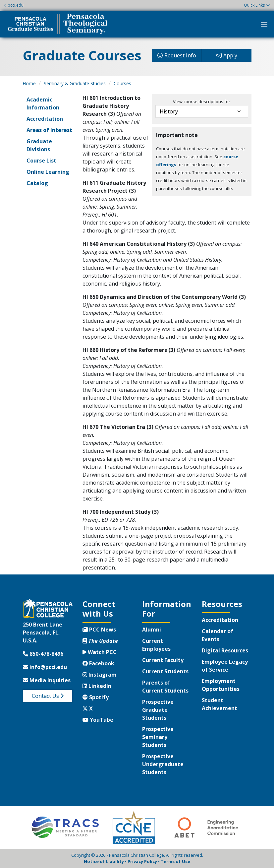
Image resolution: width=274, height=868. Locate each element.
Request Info (180, 55)
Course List (41, 161)
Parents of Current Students (165, 687)
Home (29, 83)
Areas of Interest (49, 130)
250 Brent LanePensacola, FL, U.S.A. (43, 633)
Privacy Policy (142, 861)
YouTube (98, 720)
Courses (122, 83)
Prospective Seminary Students (158, 737)
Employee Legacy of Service (225, 666)
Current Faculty (163, 660)
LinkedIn (97, 686)
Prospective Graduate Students (158, 710)
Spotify (96, 697)
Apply (230, 55)
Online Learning (48, 172)
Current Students (165, 671)
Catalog (37, 183)
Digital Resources (225, 650)
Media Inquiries (47, 680)
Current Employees (156, 645)
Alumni (152, 630)
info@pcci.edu (45, 667)
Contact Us (48, 696)
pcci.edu (14, 5)
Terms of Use (175, 861)
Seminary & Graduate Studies (75, 83)
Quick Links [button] (254, 5)
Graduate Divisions (39, 145)
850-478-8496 (43, 654)
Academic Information (43, 103)
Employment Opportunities (221, 685)
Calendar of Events (218, 635)
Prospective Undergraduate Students (163, 764)
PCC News (99, 630)
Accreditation (45, 119)
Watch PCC (100, 652)
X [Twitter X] (88, 708)
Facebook (98, 663)
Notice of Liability (104, 861)
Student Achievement (219, 704)
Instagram (100, 675)
